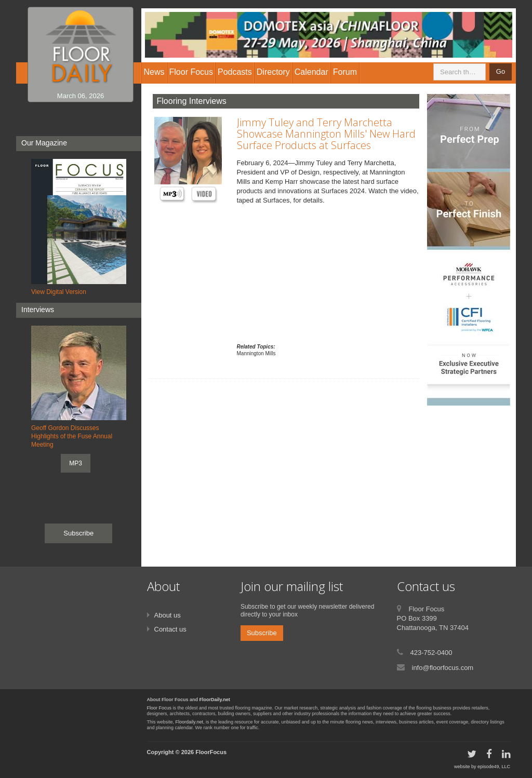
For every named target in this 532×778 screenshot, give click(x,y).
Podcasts (235, 72)
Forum (345, 72)
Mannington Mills (256, 353)
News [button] (154, 72)
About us (168, 615)
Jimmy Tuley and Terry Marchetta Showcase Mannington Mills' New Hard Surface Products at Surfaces (326, 134)
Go (501, 71)
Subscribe (78, 533)
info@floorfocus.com (443, 668)
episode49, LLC (494, 767)
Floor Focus (159, 708)
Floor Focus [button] (191, 72)
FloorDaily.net (215, 700)
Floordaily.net (189, 722)
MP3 (76, 463)
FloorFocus (211, 752)
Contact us (170, 629)
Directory (273, 72)
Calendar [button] (311, 72)
